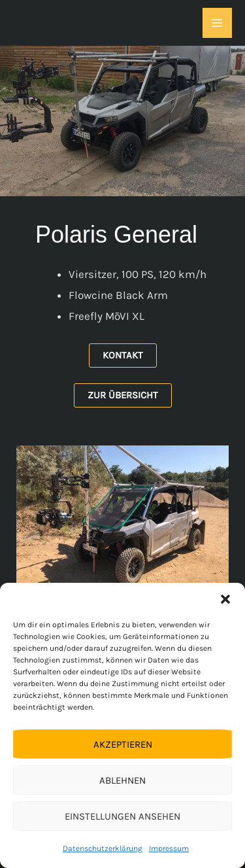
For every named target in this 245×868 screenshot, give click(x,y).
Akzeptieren (123, 744)
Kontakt (123, 355)
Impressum (169, 848)
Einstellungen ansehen (122, 816)
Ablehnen (122, 780)
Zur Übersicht (123, 395)
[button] (225, 599)
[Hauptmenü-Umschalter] (218, 23)
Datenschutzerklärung (103, 848)
